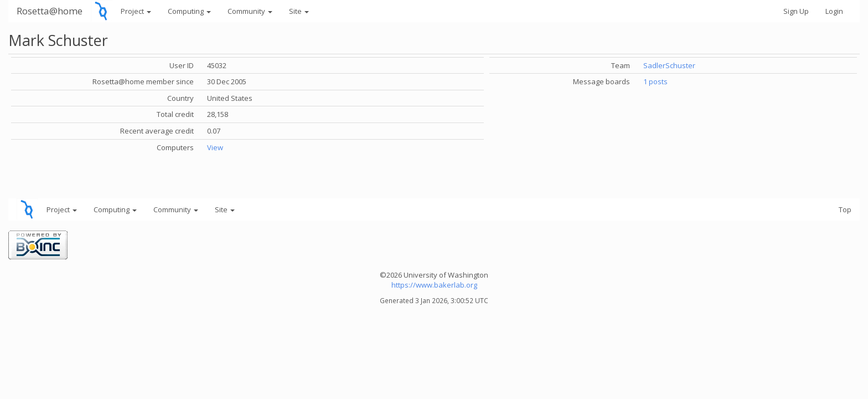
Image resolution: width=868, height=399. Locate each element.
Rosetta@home (50, 11)
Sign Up (796, 11)
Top (845, 209)
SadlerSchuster (669, 65)
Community (250, 11)
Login (834, 11)
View (215, 147)
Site (299, 11)
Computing (189, 11)
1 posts (655, 81)
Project (136, 11)
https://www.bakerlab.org (434, 285)
